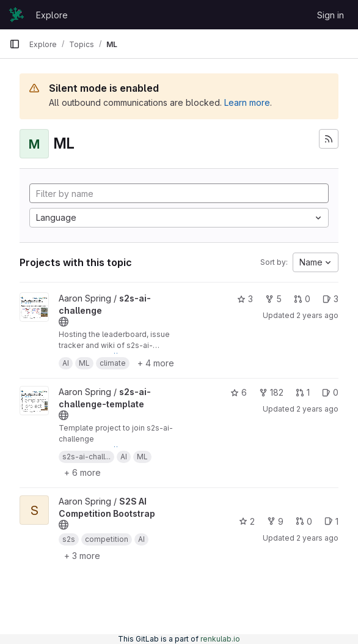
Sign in (331, 15)
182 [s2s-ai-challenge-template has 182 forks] (271, 392)
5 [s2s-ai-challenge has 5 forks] (273, 299)
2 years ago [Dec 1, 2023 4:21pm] (317, 538)
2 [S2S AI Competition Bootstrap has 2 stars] (247, 521)
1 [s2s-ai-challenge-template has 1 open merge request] (303, 392)
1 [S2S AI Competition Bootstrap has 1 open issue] (331, 521)
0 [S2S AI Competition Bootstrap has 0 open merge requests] (304, 521)
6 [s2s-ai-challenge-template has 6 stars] (239, 392)
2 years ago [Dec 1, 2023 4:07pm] (317, 409)
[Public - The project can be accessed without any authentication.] (64, 322)
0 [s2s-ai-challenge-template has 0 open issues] (330, 392)
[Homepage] (16, 15)
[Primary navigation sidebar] (15, 44)
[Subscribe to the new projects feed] (329, 139)
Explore (52, 15)
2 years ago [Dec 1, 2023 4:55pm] (317, 315)
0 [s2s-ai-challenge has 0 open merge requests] (302, 299)
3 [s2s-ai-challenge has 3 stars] (245, 299)
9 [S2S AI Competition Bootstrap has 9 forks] (275, 521)
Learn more (247, 102)
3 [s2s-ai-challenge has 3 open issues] (331, 299)
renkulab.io (220, 639)
